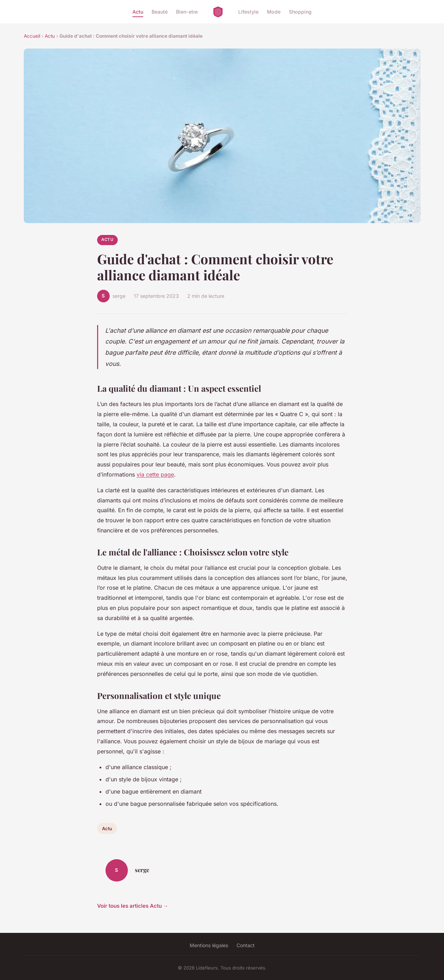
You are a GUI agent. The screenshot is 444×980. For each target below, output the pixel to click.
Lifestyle (248, 12)
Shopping (300, 12)
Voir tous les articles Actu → (133, 906)
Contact (246, 945)
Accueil (32, 36)
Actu (138, 12)
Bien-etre (187, 12)
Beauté (160, 12)
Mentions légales (209, 945)
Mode (274, 12)
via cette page (155, 474)
